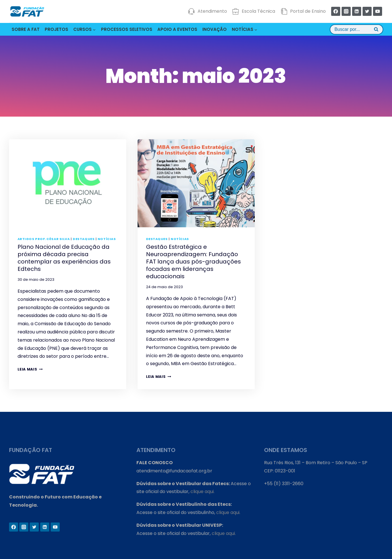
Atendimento (208, 11)
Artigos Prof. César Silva (44, 239)
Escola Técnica (254, 11)
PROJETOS (56, 29)
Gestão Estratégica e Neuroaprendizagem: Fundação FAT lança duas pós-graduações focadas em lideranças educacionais (193, 262)
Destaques (84, 239)
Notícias (107, 239)
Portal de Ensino (303, 11)
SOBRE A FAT (26, 29)
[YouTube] (378, 11)
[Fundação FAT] (27, 11)
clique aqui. (203, 491)
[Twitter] (367, 11)
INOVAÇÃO (215, 29)
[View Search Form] (356, 29)
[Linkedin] (357, 11)
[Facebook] (336, 11)
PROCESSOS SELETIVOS (127, 29)
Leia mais (30, 369)
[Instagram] (346, 11)
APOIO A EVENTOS (177, 29)
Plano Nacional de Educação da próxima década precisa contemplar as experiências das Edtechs (64, 258)
